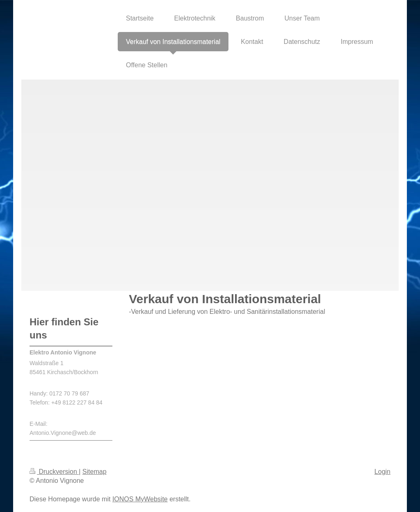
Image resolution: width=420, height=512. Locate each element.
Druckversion (54, 472)
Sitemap (95, 472)
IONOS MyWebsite (140, 499)
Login (382, 472)
